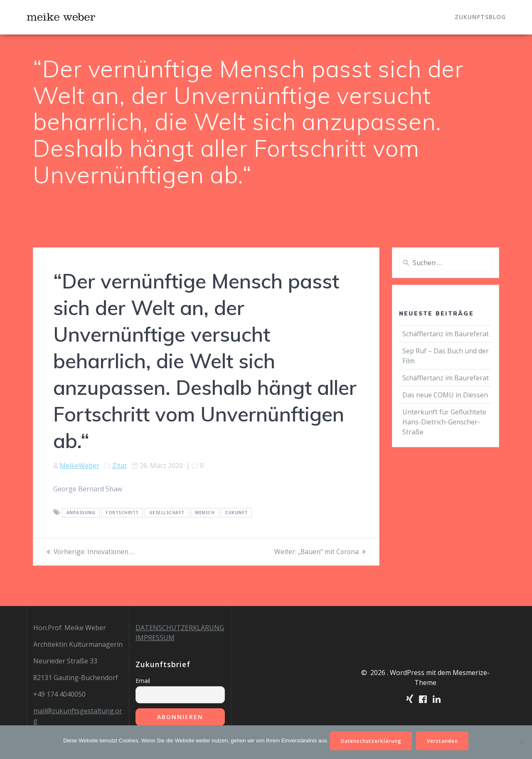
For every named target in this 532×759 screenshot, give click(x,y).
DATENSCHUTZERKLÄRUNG (180, 628)
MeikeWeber (79, 466)
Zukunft (236, 513)
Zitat (119, 466)
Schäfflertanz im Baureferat (446, 334)
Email (143, 681)
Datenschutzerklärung (371, 741)
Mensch (205, 513)
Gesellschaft (167, 513)
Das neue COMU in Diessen (445, 395)
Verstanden (443, 741)
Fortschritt (122, 513)
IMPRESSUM (155, 638)
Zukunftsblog (480, 17)
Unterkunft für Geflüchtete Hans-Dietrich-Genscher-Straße (444, 422)
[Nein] (522, 742)
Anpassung (81, 513)
